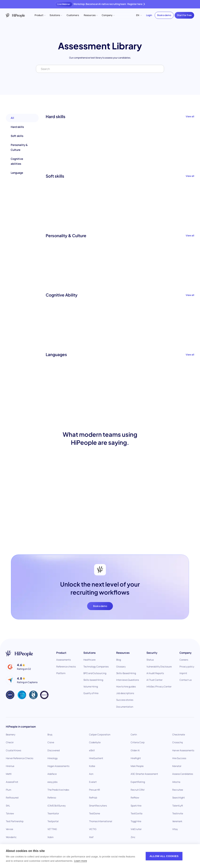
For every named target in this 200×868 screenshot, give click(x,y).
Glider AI (135, 750)
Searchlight (179, 798)
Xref (91, 837)
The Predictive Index (58, 790)
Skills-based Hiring (93, 680)
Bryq (50, 735)
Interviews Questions (128, 680)
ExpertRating (138, 782)
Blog (119, 660)
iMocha (176, 782)
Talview (10, 813)
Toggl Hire (136, 821)
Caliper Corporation (100, 735)
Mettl (9, 774)
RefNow (135, 798)
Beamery (11, 735)
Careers (184, 660)
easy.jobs (52, 782)
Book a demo (164, 15)
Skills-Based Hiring (126, 673)
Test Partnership (15, 821)
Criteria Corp (138, 742)
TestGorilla (137, 813)
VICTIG (93, 829)
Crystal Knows (13, 750)
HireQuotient (96, 758)
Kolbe (92, 766)
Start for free (184, 15)
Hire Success (179, 758)
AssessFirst (12, 782)
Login (149, 15)
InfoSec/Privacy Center (159, 687)
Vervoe (9, 829)
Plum (8, 790)
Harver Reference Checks (20, 758)
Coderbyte (95, 742)
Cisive (51, 742)
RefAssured (12, 798)
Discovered (54, 750)
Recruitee (178, 790)
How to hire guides (126, 687)
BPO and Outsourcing (95, 673)
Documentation (125, 707)
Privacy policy (187, 667)
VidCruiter (136, 829)
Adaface (52, 774)
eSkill (92, 750)
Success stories (125, 700)
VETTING (52, 829)
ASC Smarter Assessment (144, 774)
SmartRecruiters (98, 806)
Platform (61, 673)
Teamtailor (53, 813)
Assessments (63, 660)
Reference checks (66, 667)
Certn (134, 735)
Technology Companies (96, 667)
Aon (91, 774)
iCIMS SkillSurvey (57, 806)
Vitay (175, 829)
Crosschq (177, 742)
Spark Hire (136, 806)
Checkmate (179, 735)
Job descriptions (125, 693)
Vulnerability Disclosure (159, 667)
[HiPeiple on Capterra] (22, 680)
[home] (15, 15)
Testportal (53, 821)
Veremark (177, 821)
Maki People (137, 766)
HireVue (10, 766)
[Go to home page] (19, 653)
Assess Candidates (183, 774)
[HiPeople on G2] (18, 667)
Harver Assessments (183, 750)
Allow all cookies (164, 856)
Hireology (53, 758)
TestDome (95, 813)
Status (150, 660)
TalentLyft (178, 806)
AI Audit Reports (155, 673)
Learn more (80, 861)
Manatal (177, 766)
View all (190, 116)
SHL (8, 806)
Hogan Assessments (58, 766)
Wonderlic (11, 837)
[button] (40, 15)
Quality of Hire (91, 693)
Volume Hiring (91, 687)
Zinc (133, 837)
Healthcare (89, 660)
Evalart (93, 782)
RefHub (93, 798)
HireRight (136, 758)
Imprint (183, 673)
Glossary (121, 667)
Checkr (10, 742)
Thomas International (101, 821)
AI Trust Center (154, 680)
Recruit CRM (137, 790)
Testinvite (178, 813)
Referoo (52, 798)
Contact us (186, 680)
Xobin (50, 837)
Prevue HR (95, 790)
